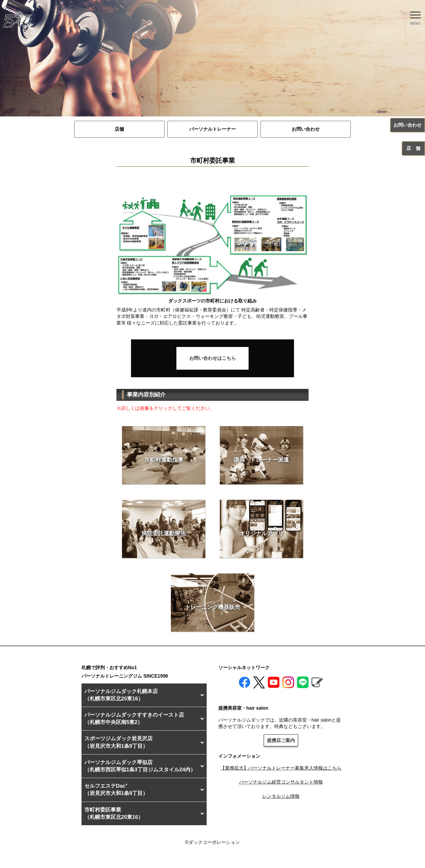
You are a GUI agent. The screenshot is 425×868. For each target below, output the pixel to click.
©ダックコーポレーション (212, 842)
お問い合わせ (306, 129)
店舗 (119, 129)
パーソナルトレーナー (212, 129)
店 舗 (413, 148)
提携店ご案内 (281, 740)
